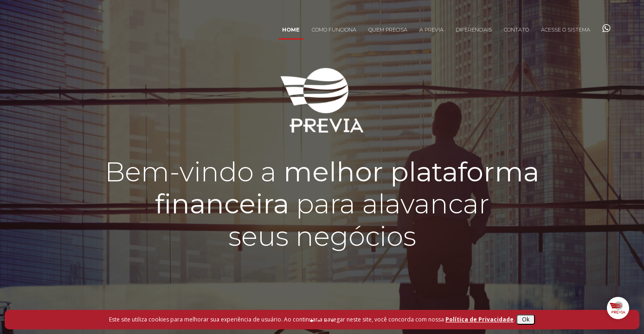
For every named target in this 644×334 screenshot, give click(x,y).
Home (291, 30)
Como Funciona (334, 30)
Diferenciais (474, 30)
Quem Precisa (388, 30)
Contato (516, 30)
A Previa (431, 30)
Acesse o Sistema (566, 30)
